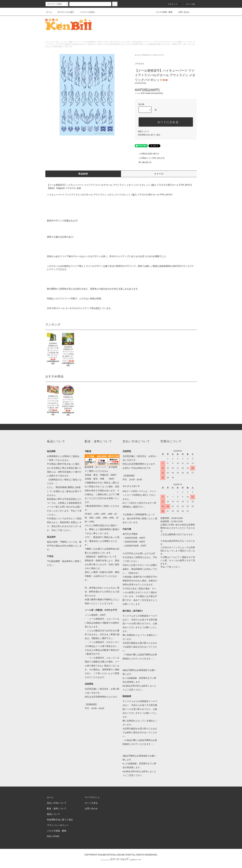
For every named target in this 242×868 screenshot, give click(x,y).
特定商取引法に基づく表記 (149, 135)
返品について (144, 131)
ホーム (49, 12)
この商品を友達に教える (147, 154)
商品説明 (83, 174)
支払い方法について (57, 803)
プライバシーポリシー (58, 825)
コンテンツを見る (86, 12)
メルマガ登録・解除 (162, 12)
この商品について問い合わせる (150, 158)
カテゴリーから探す (64, 12)
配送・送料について (57, 808)
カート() (189, 4)
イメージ (159, 174)
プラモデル (146, 55)
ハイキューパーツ (158, 55)
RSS (49, 836)
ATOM (56, 836)
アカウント (171, 4)
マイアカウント (92, 797)
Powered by (121, 860)
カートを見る (91, 803)
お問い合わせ (182, 12)
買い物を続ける (143, 162)
